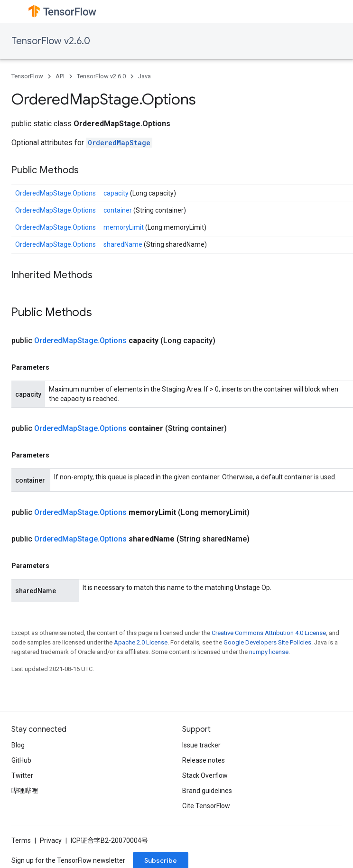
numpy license (269, 652)
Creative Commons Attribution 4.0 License (269, 633)
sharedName (124, 244)
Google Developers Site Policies (267, 642)
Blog (18, 745)
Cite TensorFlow (206, 806)
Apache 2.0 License (141, 642)
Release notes (204, 760)
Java (144, 76)
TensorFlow (27, 76)
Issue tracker (201, 745)
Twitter (22, 775)
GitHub (21, 760)
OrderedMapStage (119, 143)
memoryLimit (124, 227)
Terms (21, 840)
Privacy (51, 840)
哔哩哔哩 (25, 791)
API (60, 76)
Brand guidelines (207, 791)
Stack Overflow (205, 775)
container (118, 210)
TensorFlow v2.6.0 (51, 41)
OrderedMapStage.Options (56, 193)
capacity (117, 193)
